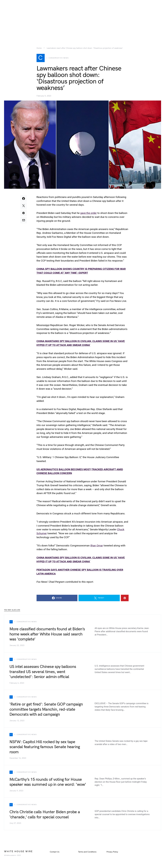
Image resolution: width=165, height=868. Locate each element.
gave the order (89, 214)
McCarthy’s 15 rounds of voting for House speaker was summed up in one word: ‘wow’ (48, 782)
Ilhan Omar (97, 546)
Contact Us (55, 852)
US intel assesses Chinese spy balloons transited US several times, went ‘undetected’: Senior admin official (43, 672)
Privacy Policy (112, 852)
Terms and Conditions (87, 852)
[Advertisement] (83, 19)
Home (39, 48)
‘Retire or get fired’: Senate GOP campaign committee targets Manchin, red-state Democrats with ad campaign (46, 710)
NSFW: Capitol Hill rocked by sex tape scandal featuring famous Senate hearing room (45, 747)
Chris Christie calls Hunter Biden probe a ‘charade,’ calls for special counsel (45, 815)
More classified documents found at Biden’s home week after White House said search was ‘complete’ (47, 635)
